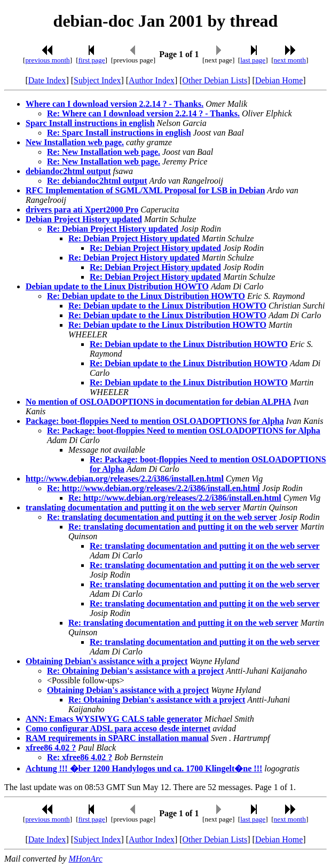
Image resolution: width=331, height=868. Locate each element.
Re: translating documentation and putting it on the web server (162, 517)
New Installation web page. (75, 142)
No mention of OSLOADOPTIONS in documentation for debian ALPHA (159, 402)
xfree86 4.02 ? (51, 748)
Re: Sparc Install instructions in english (119, 133)
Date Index (47, 80)
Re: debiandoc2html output (97, 181)
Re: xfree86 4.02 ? (80, 757)
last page (253, 60)
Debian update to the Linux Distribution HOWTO (117, 286)
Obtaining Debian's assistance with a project (107, 661)
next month (290, 60)
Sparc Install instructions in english (90, 123)
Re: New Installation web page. (104, 152)
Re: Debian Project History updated (113, 229)
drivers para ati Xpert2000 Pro (82, 210)
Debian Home (279, 80)
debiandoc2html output (68, 171)
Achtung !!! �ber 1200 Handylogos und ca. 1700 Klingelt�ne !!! (144, 768)
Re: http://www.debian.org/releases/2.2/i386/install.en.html (153, 488)
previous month (47, 60)
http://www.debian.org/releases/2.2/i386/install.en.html (125, 479)
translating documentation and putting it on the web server (133, 507)
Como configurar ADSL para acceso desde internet (118, 728)
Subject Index (97, 80)
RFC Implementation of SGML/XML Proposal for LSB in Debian (145, 190)
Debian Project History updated (84, 219)
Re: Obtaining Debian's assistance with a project (135, 671)
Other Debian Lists (215, 80)
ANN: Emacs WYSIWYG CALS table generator (114, 719)
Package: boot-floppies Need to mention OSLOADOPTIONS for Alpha (155, 421)
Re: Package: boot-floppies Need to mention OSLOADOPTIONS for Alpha (184, 431)
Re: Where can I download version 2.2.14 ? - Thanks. (143, 113)
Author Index (152, 80)
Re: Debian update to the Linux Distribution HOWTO (146, 296)
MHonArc (85, 859)
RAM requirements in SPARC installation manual (117, 738)
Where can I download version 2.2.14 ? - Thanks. (115, 104)
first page (92, 60)
